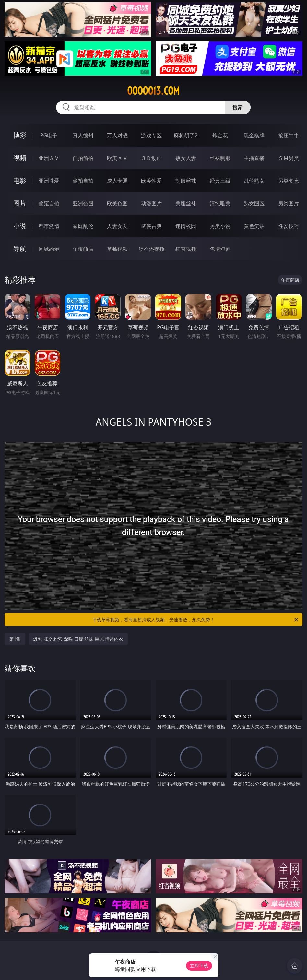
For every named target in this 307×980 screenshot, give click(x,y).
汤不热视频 (151, 249)
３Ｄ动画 (151, 158)
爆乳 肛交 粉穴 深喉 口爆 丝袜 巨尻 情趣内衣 (78, 639)
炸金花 (220, 135)
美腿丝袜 (186, 203)
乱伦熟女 (254, 181)
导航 (20, 249)
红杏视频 (186, 249)
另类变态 (289, 181)
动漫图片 (151, 203)
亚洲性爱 (49, 181)
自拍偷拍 (83, 158)
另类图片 (289, 203)
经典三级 (220, 181)
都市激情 (49, 226)
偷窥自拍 (49, 203)
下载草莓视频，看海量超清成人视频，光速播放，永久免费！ (195, 620)
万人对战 (117, 135)
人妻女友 (117, 226)
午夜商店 (83, 249)
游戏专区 (151, 135)
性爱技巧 (289, 226)
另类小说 (220, 226)
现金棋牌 (254, 135)
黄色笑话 (254, 226)
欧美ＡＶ (117, 158)
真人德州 (83, 135)
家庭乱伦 (83, 226)
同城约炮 (49, 249)
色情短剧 (220, 249)
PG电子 (49, 135)
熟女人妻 (186, 158)
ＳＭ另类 (289, 158)
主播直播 (254, 158)
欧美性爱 (151, 181)
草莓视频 (117, 249)
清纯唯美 (220, 203)
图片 (20, 203)
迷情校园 (186, 226)
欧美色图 (117, 203)
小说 (20, 226)
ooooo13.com (153, 91)
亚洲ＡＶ (49, 158)
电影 (20, 181)
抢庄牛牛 (289, 135)
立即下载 (199, 966)
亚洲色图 (83, 203)
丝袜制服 (220, 158)
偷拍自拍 (83, 181)
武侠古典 (151, 226)
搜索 (238, 107)
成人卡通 (117, 181)
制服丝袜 (186, 181)
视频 (20, 158)
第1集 (15, 639)
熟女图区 (254, 203)
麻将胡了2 (186, 135)
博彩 (20, 135)
